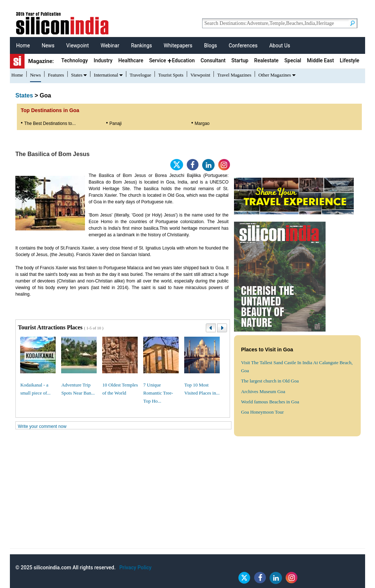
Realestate (266, 60)
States (77, 75)
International (106, 75)
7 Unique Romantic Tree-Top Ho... (158, 393)
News (48, 45)
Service (157, 60)
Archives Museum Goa (263, 391)
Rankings (142, 45)
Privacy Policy (135, 567)
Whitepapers (178, 45)
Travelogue (140, 75)
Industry (103, 60)
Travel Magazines (234, 75)
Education (183, 60)
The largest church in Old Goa (270, 381)
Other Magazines (274, 75)
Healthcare (131, 60)
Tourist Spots (171, 75)
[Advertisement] (187, 497)
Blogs (210, 45)
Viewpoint (78, 45)
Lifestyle (350, 60)
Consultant (213, 60)
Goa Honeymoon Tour (262, 412)
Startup (240, 60)
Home (23, 45)
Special (293, 60)
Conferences (243, 45)
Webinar (110, 45)
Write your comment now (42, 426)
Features (56, 75)
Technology (75, 60)
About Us (280, 45)
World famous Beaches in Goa (270, 402)
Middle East (320, 60)
